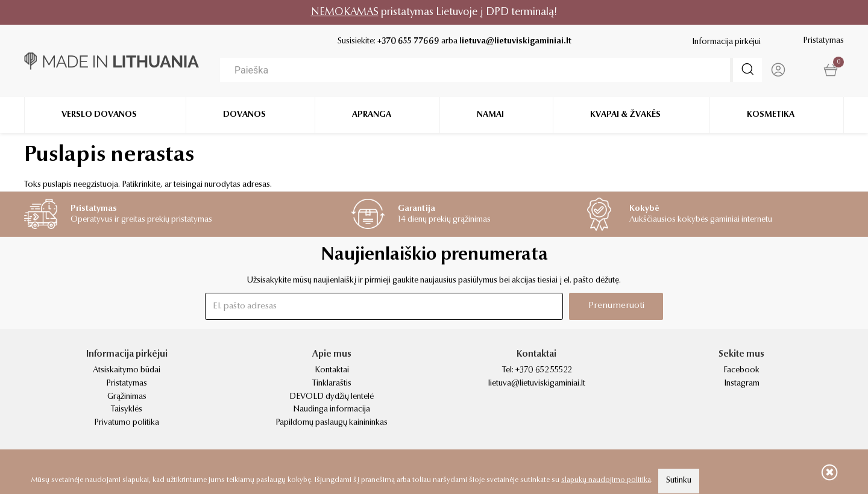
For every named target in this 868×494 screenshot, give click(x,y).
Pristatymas (823, 41)
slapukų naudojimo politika (606, 480)
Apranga (372, 114)
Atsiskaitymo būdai (127, 370)
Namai (490, 114)
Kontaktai (332, 370)
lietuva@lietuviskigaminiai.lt (515, 42)
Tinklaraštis (332, 384)
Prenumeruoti (616, 306)
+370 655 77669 (408, 42)
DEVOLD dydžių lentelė (332, 397)
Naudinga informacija (332, 410)
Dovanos (244, 114)
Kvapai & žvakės (625, 114)
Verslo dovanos (99, 114)
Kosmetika (771, 114)
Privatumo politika (127, 423)
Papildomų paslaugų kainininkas (332, 423)
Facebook (741, 370)
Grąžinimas (127, 397)
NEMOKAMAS (345, 12)
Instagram (742, 384)
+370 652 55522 (543, 370)
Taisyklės (127, 410)
